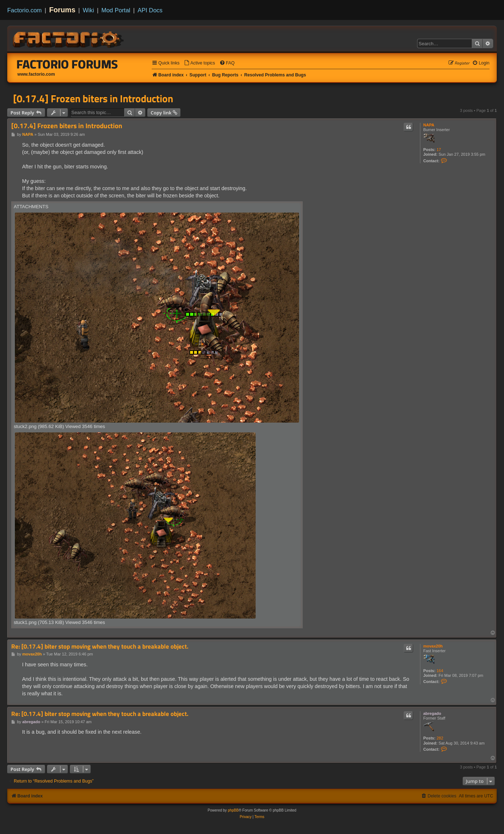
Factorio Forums (67, 64)
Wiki (89, 10)
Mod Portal (116, 10)
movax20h (433, 646)
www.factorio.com (36, 74)
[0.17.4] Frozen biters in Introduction (93, 99)
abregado (432, 713)
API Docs (150, 10)
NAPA (429, 125)
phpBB (233, 810)
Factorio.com (24, 10)
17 (439, 150)
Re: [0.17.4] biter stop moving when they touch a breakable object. (100, 647)
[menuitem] (199, 63)
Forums (62, 10)
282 (440, 738)
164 (440, 671)
